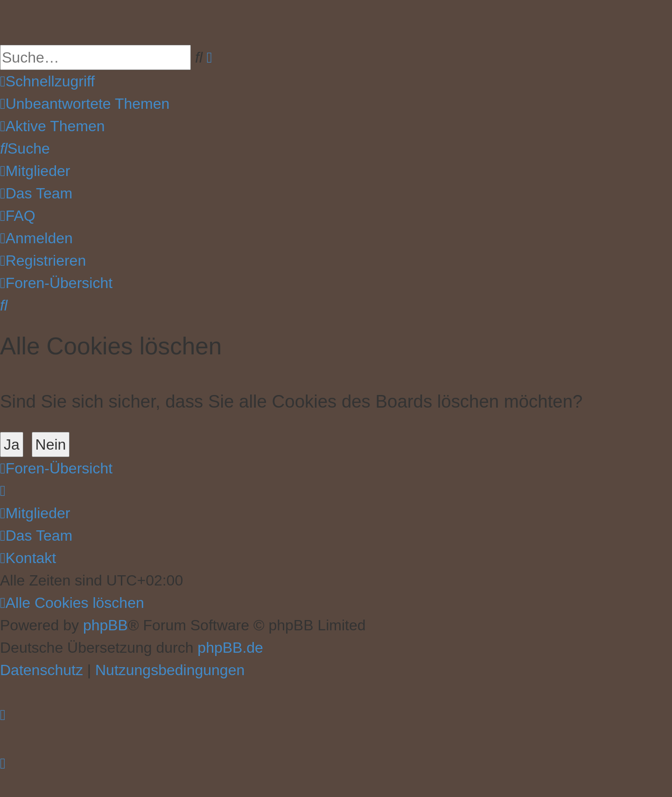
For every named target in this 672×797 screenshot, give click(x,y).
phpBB (105, 625)
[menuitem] (85, 104)
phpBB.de (230, 648)
